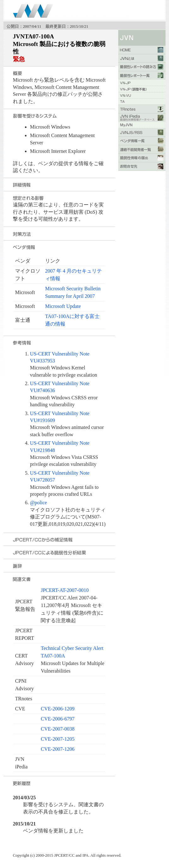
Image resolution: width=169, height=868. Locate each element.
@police (38, 503)
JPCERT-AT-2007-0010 (65, 590)
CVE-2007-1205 (58, 739)
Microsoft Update (63, 306)
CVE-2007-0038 (58, 729)
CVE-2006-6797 (58, 719)
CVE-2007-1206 (58, 749)
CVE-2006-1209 (58, 709)
